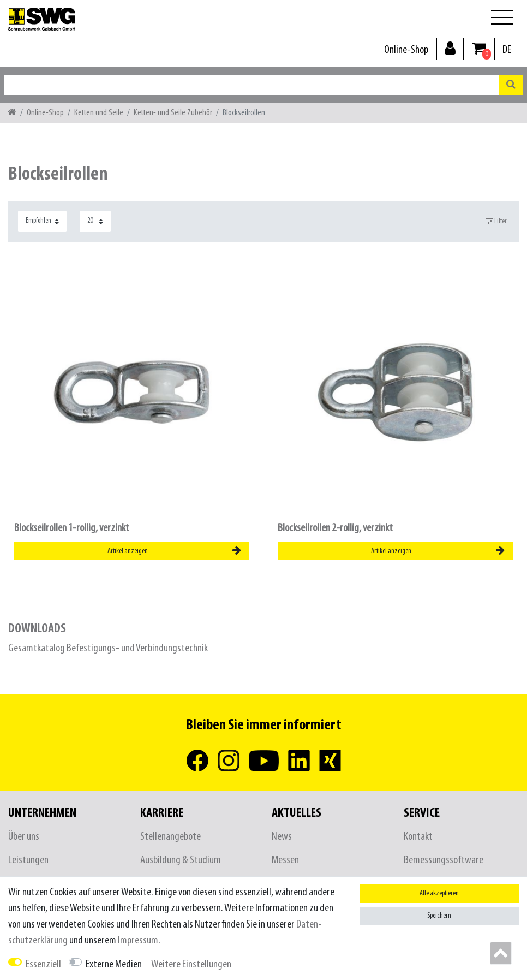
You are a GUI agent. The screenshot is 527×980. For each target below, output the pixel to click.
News (282, 837)
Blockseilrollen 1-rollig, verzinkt (72, 528)
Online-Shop (406, 50)
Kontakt (418, 837)
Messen (285, 860)
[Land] (507, 50)
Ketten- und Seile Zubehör (173, 113)
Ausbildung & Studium (181, 860)
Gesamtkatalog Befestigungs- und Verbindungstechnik (108, 648)
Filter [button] (497, 221)
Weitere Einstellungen (191, 964)
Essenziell (43, 964)
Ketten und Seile (99, 113)
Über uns (24, 837)
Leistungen (28, 860)
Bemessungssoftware (444, 860)
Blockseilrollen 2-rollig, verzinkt (335, 528)
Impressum (138, 940)
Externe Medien (114, 964)
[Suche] (511, 85)
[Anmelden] (450, 48)
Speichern (439, 916)
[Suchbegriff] (251, 85)
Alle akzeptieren (439, 893)
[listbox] (132, 392)
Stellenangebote (170, 837)
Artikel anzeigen (174, 551)
